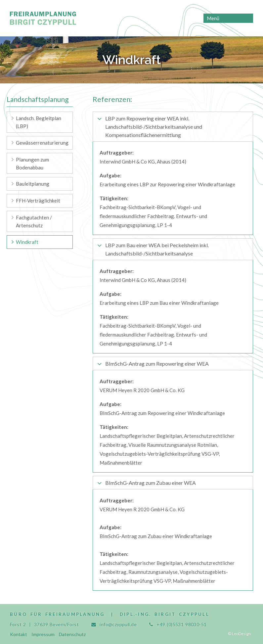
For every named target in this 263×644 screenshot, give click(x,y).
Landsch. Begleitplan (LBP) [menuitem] (39, 122)
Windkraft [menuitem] (27, 242)
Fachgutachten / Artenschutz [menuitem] (34, 221)
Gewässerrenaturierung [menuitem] (42, 143)
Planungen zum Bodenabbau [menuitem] (32, 163)
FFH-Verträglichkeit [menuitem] (38, 201)
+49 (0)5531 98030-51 (181, 624)
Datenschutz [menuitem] (72, 634)
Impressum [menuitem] (43, 634)
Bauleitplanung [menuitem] (33, 184)
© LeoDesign (239, 634)
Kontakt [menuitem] (19, 634)
